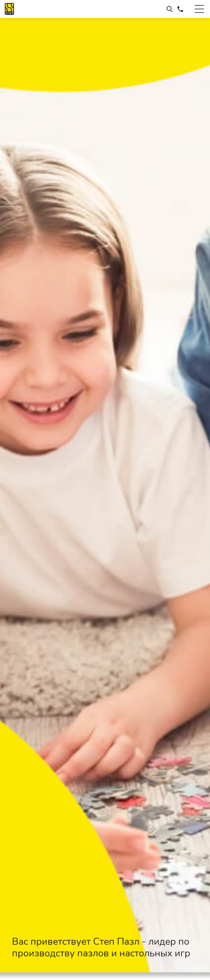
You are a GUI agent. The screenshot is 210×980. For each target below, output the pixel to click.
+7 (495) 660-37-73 (180, 9)
